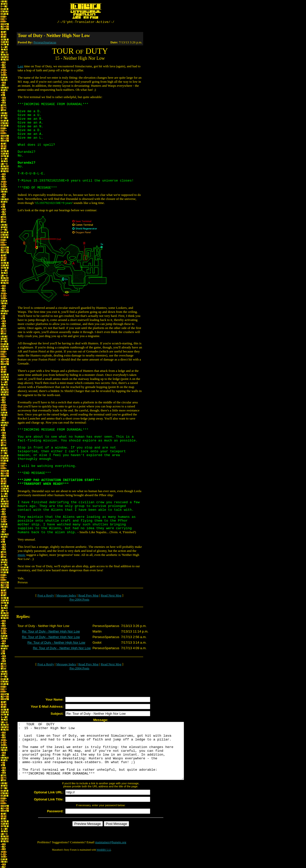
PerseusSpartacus (45, 43)
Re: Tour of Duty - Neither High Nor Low (51, 632)
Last (20, 67)
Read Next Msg (111, 596)
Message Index (66, 596)
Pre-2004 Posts (79, 600)
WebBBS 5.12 (104, 862)
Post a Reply (46, 596)
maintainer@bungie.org (111, 854)
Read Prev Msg (88, 596)
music (22, 556)
